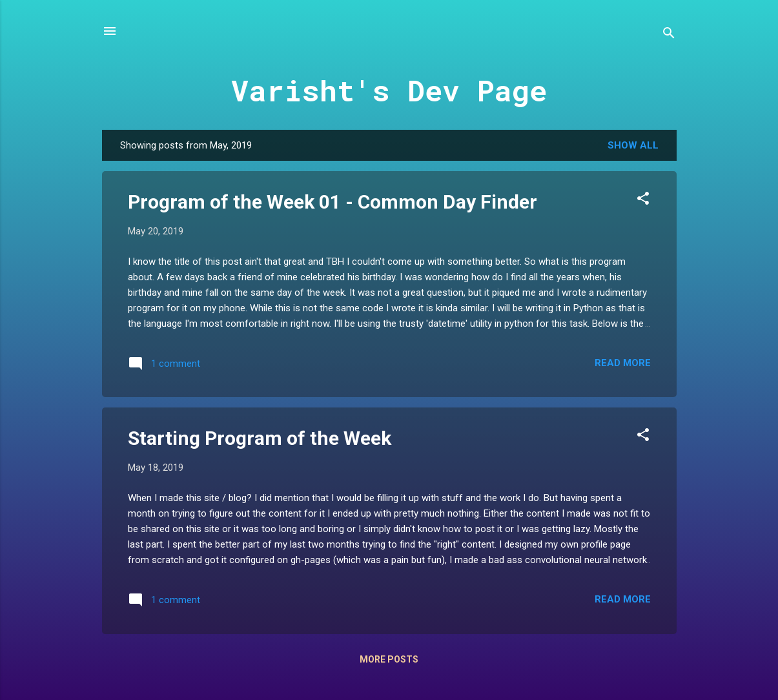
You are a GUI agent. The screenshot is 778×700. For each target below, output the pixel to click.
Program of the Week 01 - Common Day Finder (333, 202)
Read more (623, 363)
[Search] (669, 35)
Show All (633, 145)
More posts (389, 659)
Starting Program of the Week (260, 438)
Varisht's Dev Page (389, 90)
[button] (643, 201)
